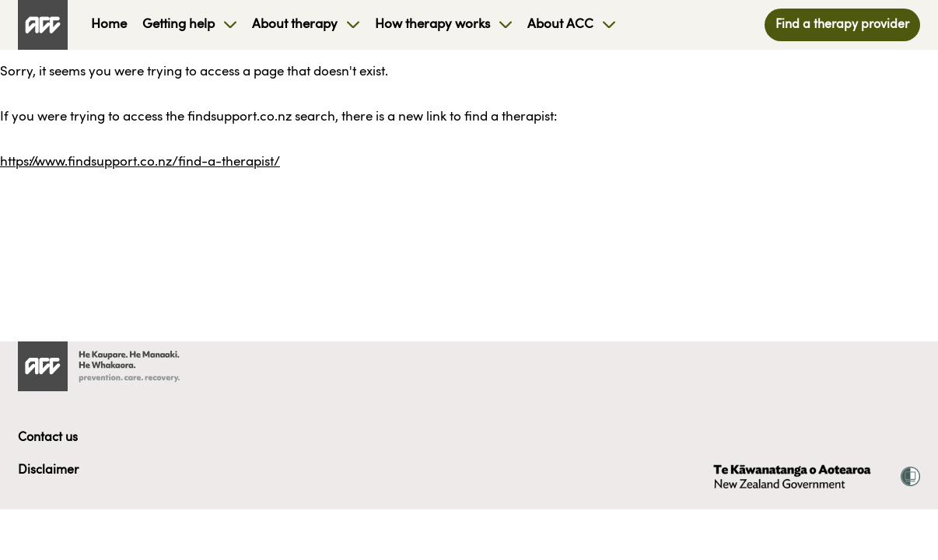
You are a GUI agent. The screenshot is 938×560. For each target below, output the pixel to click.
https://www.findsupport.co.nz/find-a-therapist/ (140, 162)
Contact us (48, 438)
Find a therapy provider (842, 25)
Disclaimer (48, 471)
